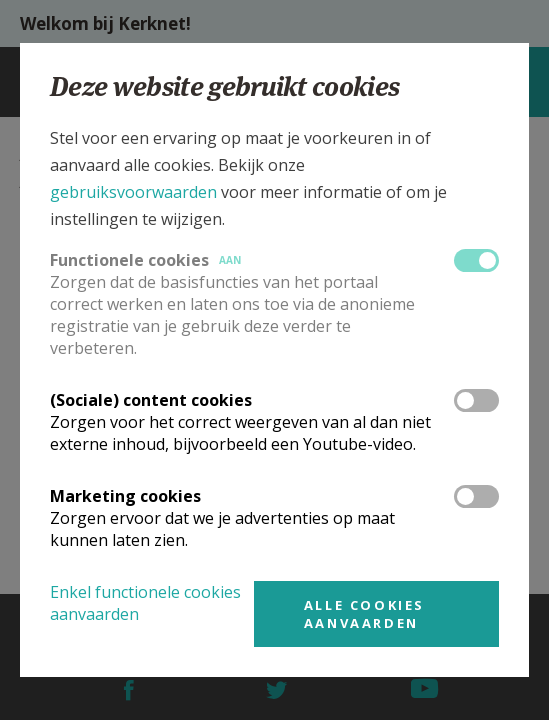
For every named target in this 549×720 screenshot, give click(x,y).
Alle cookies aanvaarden (364, 614)
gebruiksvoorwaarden (133, 192)
